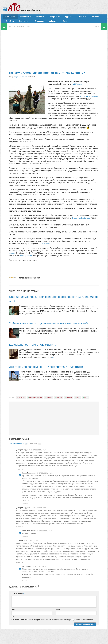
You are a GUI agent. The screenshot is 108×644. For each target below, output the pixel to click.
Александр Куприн (35, 405)
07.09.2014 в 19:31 (40, 515)
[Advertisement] (54, 53)
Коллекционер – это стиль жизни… (37, 352)
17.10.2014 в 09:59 (39, 574)
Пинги (35, 451)
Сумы (78, 405)
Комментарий (18, 601)
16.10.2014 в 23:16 (32, 548)
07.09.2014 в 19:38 (46, 538)
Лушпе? (13, 256)
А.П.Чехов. (77, 87)
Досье (71, 17)
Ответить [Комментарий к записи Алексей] (20, 570)
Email (58, 617)
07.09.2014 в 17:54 (40, 458)
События (9, 17)
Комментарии (19, 451)
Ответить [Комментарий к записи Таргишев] (26, 588)
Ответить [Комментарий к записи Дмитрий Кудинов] (20, 477)
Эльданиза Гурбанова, (82, 221)
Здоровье (48, 17)
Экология (36, 17)
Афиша (34, 23)
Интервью (23, 23)
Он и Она (95, 17)
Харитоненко (44, 247)
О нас (45, 23)
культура (49, 405)
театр (86, 405)
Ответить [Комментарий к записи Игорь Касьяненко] (26, 511)
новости (59, 405)
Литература (14, 30)
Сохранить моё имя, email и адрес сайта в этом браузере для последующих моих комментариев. (52, 627)
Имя (13, 617)
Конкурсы (9, 23)
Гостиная (83, 17)
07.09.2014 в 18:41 (46, 481)
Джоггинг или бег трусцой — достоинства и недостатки (52, 374)
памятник (69, 405)
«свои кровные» (26, 259)
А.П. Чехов (21, 405)
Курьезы (61, 17)
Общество (22, 17)
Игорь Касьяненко (20, 80)
